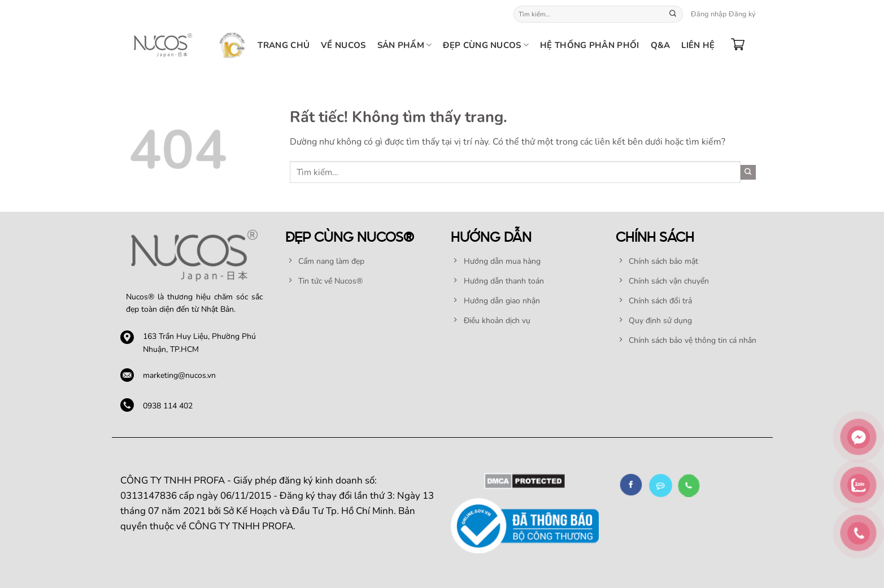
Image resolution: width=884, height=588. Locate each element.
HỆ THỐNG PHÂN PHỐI (589, 45)
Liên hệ (698, 45)
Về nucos (343, 45)
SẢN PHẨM (405, 45)
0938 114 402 (168, 406)
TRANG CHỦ (284, 45)
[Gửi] (673, 14)
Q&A (661, 45)
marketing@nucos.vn (179, 375)
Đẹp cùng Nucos (486, 45)
